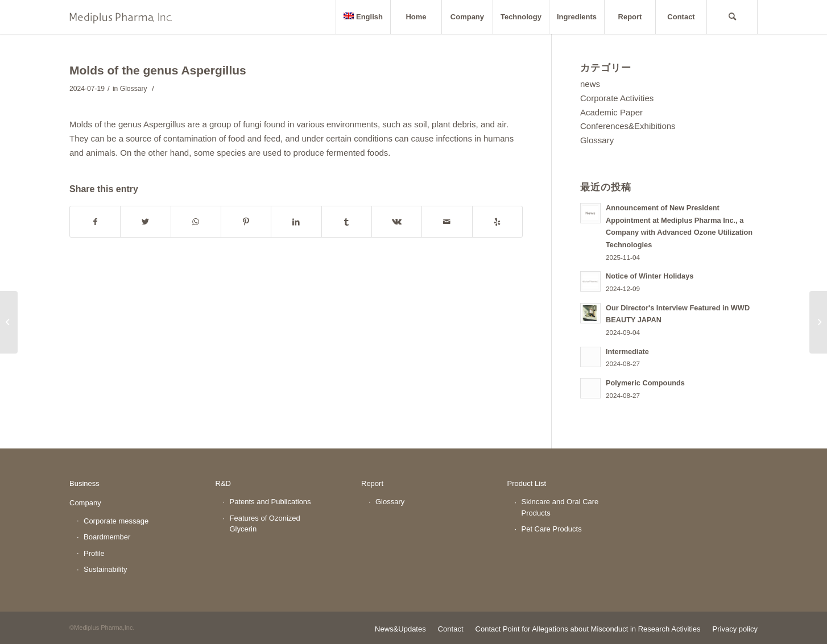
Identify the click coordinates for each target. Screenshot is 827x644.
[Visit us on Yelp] (497, 222)
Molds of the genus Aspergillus (158, 70)
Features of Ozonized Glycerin (265, 524)
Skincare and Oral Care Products (560, 507)
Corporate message (116, 521)
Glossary (134, 89)
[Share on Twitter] (145, 222)
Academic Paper (611, 112)
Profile (94, 553)
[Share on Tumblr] (347, 222)
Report (372, 483)
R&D (223, 483)
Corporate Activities (617, 98)
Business (84, 483)
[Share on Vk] (397, 222)
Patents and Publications (270, 502)
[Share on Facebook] (95, 222)
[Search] (732, 17)
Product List (527, 483)
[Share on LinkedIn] (296, 222)
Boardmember (107, 537)
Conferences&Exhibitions (628, 126)
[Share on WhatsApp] (196, 222)
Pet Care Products (552, 529)
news (590, 84)
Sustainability (106, 569)
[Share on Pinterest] (246, 222)
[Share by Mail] (447, 222)
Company (85, 503)
